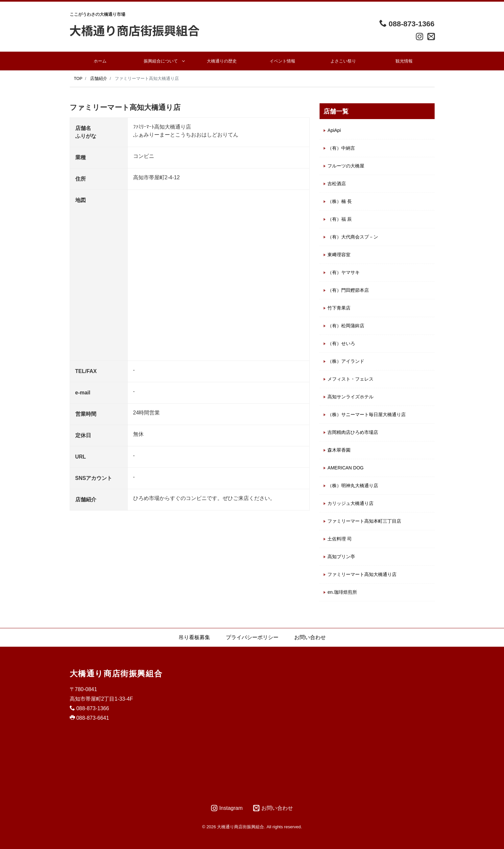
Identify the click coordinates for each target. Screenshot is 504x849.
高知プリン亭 (341, 557)
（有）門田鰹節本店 (348, 290)
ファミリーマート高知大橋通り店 (362, 574)
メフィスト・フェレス (350, 379)
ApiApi (334, 130)
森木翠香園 (339, 450)
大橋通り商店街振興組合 (116, 674)
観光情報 (404, 61)
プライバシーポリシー (252, 637)
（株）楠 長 (340, 201)
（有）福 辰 (340, 219)
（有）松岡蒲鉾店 (346, 326)
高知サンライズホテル (350, 397)
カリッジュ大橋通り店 (350, 503)
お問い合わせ (310, 637)
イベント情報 (282, 61)
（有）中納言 (341, 148)
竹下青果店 (339, 308)
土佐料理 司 (340, 539)
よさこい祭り (343, 61)
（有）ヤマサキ (344, 272)
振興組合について (161, 61)
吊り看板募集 (194, 637)
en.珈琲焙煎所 (342, 592)
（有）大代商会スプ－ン (353, 237)
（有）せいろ (341, 343)
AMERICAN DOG (346, 468)
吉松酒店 (337, 184)
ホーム (100, 61)
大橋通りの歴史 (222, 61)
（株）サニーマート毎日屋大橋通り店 (367, 414)
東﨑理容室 (339, 255)
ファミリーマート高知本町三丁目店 (364, 521)
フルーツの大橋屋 (346, 166)
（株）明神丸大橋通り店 (353, 486)
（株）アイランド (346, 361)
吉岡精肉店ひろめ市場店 (353, 432)
